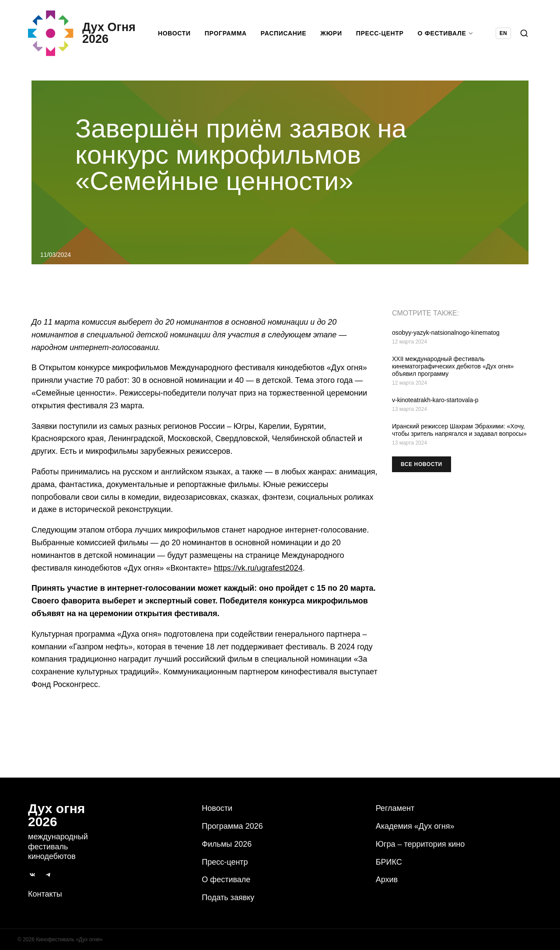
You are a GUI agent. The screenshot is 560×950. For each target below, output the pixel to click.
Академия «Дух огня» (415, 826)
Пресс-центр (380, 33)
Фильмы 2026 (227, 844)
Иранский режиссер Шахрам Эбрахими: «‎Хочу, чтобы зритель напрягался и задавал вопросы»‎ (459, 430)
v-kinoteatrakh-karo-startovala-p (435, 400)
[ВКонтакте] (32, 875)
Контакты (45, 894)
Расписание (284, 33)
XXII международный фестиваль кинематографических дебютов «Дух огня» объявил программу (453, 366)
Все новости (422, 464)
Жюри (331, 33)
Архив (387, 880)
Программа (226, 33)
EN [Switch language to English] (503, 33)
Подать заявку (228, 897)
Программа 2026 (232, 826)
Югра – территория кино (420, 844)
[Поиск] (524, 33)
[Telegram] (48, 875)
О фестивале (226, 880)
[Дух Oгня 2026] (82, 33)
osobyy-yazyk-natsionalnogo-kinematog (446, 333)
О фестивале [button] (446, 33)
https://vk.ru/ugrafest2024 (258, 568)
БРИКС (389, 862)
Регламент (395, 808)
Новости (174, 33)
